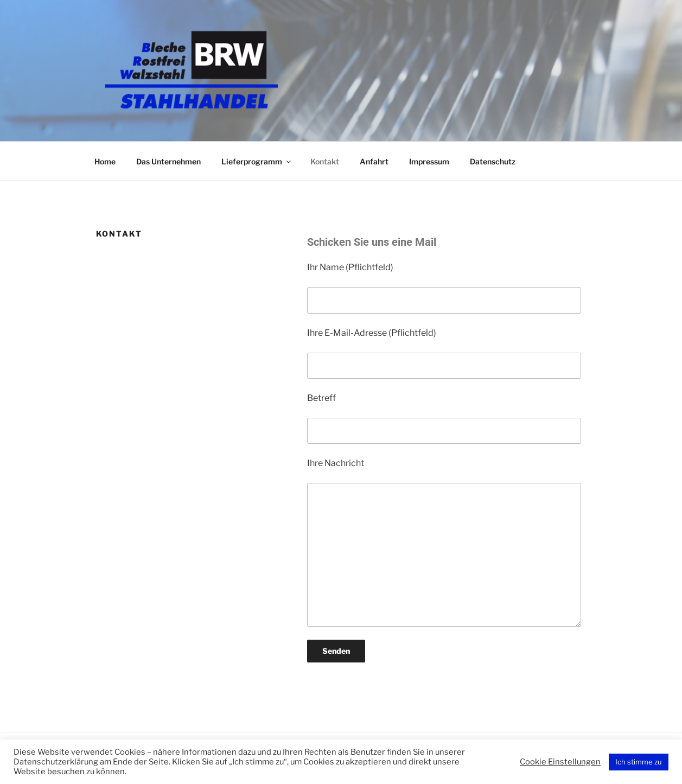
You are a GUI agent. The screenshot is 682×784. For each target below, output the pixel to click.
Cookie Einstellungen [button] (560, 762)
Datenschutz (493, 161)
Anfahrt (374, 161)
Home (105, 161)
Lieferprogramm (257, 161)
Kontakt (325, 161)
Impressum (429, 161)
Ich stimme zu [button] (639, 762)
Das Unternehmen (168, 161)
